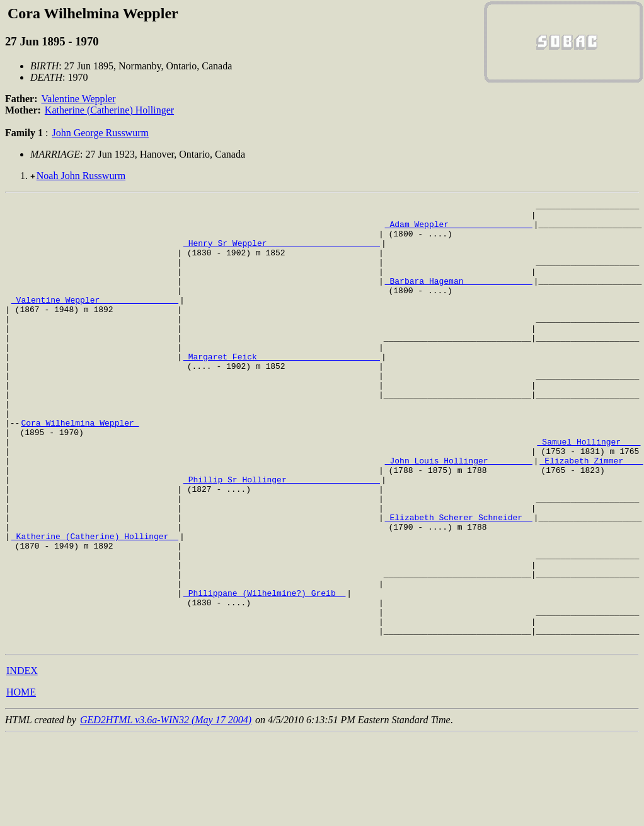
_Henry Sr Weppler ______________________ (282, 252)
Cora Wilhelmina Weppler (80, 468)
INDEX (22, 759)
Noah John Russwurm (81, 176)
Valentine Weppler (79, 99)
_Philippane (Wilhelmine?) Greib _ (264, 672)
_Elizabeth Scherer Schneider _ (459, 581)
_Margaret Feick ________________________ (282, 388)
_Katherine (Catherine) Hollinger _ (95, 604)
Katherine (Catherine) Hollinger (109, 110)
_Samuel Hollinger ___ (589, 491)
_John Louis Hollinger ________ (459, 513)
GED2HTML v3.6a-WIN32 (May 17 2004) (166, 809)
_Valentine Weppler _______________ (95, 320)
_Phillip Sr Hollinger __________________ (282, 536)
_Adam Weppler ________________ (459, 230)
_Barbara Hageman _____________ (459, 298)
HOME (21, 781)
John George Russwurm (100, 133)
